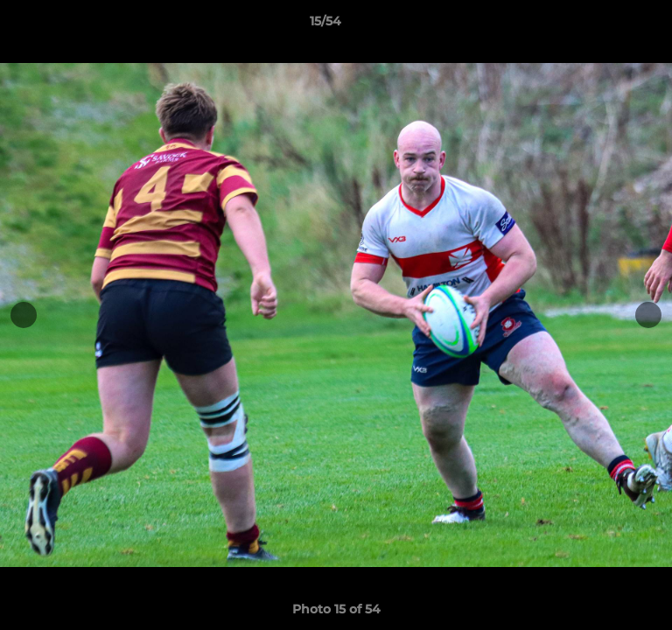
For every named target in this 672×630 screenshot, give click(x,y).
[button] (609, 25)
